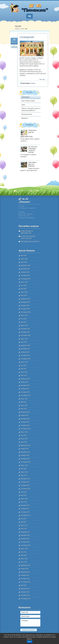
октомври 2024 (25, 309)
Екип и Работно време (28, 101)
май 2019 (24, 469)
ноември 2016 (25, 539)
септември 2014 (26, 599)
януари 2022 (25, 382)
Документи (25, 118)
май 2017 (24, 522)
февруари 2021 (26, 412)
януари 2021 (25, 415)
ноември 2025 (25, 272)
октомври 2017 (25, 512)
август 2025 (24, 282)
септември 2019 (26, 462)
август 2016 (24, 549)
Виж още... (43, 79)
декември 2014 (25, 589)
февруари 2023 (26, 345)
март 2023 (24, 342)
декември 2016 (25, 535)
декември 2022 (25, 349)
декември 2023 (25, 329)
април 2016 (24, 559)
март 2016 (24, 562)
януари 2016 (25, 569)
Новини (33, 83)
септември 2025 (26, 279)
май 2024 (24, 322)
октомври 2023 (25, 332)
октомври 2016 (25, 542)
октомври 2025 (25, 275)
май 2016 (24, 555)
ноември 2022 (25, 352)
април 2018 (24, 499)
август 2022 (24, 362)
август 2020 (24, 432)
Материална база (27, 114)
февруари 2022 (26, 379)
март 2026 (24, 262)
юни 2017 (24, 519)
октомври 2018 (25, 485)
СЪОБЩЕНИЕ (27, 37)
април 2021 (24, 405)
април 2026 (24, 259)
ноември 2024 (25, 305)
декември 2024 (25, 302)
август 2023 (24, 339)
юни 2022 (24, 365)
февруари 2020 (26, 445)
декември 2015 (25, 572)
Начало (17, 29)
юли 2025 (24, 285)
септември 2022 (26, 359)
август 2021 (24, 399)
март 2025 (24, 295)
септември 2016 (26, 545)
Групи (23, 105)
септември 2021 (26, 395)
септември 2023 (26, 335)
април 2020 (24, 439)
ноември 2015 (25, 575)
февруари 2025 (26, 299)
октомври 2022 (25, 355)
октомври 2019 (25, 459)
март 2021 (24, 409)
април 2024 (24, 325)
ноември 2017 (25, 509)
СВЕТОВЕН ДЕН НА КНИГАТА (32, 164)
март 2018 (24, 502)
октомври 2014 (25, 595)
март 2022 (24, 375)
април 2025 (24, 292)
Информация (26, 97)
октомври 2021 (25, 392)
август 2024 (24, 315)
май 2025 (24, 289)
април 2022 (24, 372)
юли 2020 (24, 435)
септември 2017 (26, 515)
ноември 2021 (25, 389)
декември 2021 (25, 385)
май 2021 (24, 402)
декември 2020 (25, 419)
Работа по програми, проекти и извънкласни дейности (31, 109)
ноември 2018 (25, 482)
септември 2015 (26, 582)
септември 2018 (26, 489)
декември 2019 (25, 452)
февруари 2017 (26, 532)
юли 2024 (24, 319)
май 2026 (24, 255)
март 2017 (24, 529)
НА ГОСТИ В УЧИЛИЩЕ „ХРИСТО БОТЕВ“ (33, 150)
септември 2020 (26, 429)
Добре (29, 642)
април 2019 (24, 472)
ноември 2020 (25, 422)
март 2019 (24, 475)
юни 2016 (24, 552)
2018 (22, 29)
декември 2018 (25, 479)
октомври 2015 (25, 579)
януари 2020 (25, 449)
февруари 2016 (26, 565)
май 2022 (24, 369)
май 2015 (24, 585)
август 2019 (24, 465)
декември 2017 (25, 505)
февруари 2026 (26, 265)
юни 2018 (24, 492)
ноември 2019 (25, 455)
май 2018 (24, 495)
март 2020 (24, 442)
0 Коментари (14, 46)
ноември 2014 (25, 592)
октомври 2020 (25, 425)
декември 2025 (25, 269)
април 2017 (24, 525)
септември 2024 (26, 312)
